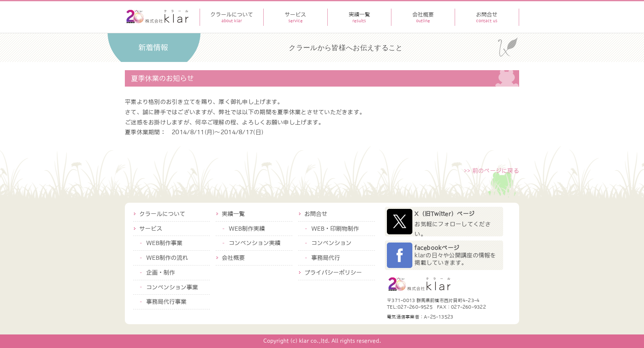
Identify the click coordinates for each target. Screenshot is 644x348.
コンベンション (331, 243)
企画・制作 (161, 272)
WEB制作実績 (247, 229)
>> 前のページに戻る (491, 171)
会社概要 (233, 258)
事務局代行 (326, 258)
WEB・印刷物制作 (335, 229)
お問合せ (316, 214)
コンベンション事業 (172, 287)
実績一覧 (233, 214)
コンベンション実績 (255, 243)
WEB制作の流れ (167, 258)
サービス (151, 229)
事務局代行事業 (166, 302)
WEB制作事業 (164, 243)
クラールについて (162, 214)
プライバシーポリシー (333, 272)
